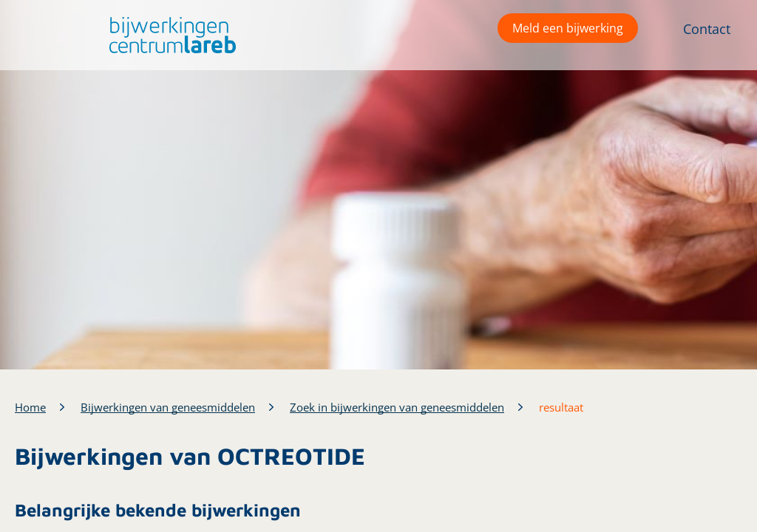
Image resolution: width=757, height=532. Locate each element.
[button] (169, 35)
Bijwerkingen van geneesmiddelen (168, 407)
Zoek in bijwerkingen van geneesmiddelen (397, 407)
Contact (707, 29)
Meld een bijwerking (568, 28)
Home (30, 407)
